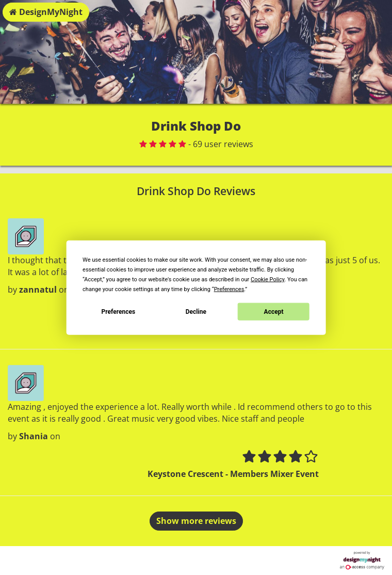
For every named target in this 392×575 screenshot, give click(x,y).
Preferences (119, 311)
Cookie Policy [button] (267, 279)
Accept (274, 311)
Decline (196, 311)
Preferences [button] (229, 289)
